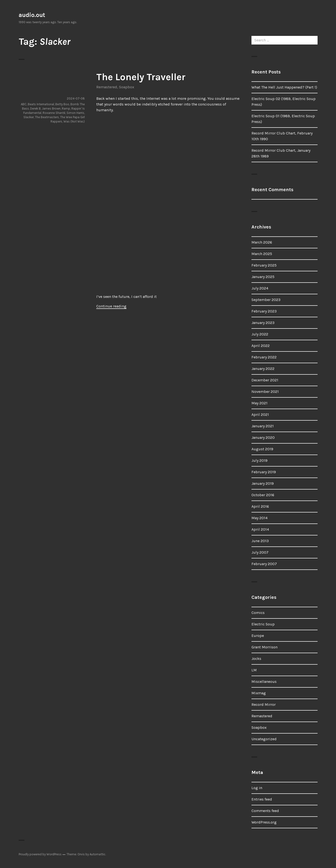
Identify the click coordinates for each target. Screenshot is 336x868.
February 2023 (264, 311)
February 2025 (264, 265)
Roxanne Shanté (54, 113)
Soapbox (127, 87)
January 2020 (263, 437)
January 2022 (263, 369)
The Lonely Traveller (141, 77)
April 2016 (260, 506)
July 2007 (260, 552)
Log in (257, 788)
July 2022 (260, 334)
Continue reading (111, 306)
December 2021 (265, 380)
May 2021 (259, 403)
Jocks (256, 659)
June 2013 (260, 541)
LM (254, 670)
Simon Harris (75, 113)
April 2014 (260, 529)
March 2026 (262, 242)
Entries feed (262, 799)
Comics (258, 613)
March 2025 (262, 254)
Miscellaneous (264, 682)
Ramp (66, 108)
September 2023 (266, 300)
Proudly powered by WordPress (40, 854)
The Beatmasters (47, 117)
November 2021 (265, 392)
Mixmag (259, 693)
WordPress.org (264, 822)
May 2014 (259, 518)
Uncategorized (264, 739)
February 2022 (264, 357)
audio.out (32, 15)
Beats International (41, 104)
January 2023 (263, 323)
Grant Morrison (265, 647)
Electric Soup (263, 624)
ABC (24, 104)
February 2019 (264, 472)
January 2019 (263, 483)
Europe (258, 636)
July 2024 (260, 288)
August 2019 (262, 449)
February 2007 (264, 564)
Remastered (107, 87)
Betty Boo (62, 104)
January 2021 (263, 426)
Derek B (35, 108)
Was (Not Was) (74, 121)
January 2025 (263, 277)
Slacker (29, 117)
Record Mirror (264, 704)
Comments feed (265, 811)
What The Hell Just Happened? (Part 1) (284, 87)
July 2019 (259, 460)
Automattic (97, 854)
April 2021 (260, 415)
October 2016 (263, 495)
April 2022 (261, 346)
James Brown (51, 108)
